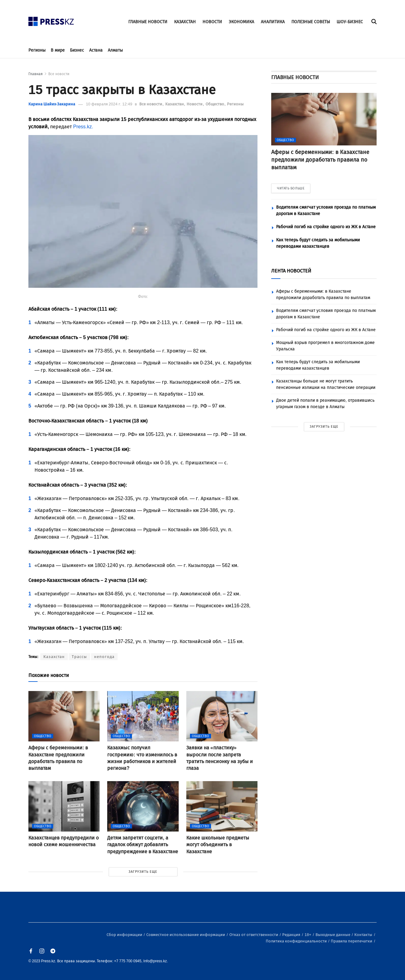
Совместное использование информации (186, 935)
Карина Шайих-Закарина (52, 104)
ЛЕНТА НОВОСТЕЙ (291, 271)
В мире (58, 50)
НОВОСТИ (212, 22)
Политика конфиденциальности (297, 941)
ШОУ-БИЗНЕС (350, 22)
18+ (308, 935)
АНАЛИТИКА (273, 22)
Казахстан (175, 104)
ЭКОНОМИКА (241, 22)
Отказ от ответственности (254, 935)
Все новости (59, 74)
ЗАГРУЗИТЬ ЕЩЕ (143, 872)
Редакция (292, 935)
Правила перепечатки (352, 941)
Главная (36, 74)
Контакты (364, 935)
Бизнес (77, 50)
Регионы (37, 50)
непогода (104, 657)
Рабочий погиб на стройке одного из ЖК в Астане (326, 227)
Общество (215, 104)
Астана (96, 50)
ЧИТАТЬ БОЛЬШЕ (291, 188)
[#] (51, 20)
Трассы (79, 657)
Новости (195, 104)
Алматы (115, 50)
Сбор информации (125, 935)
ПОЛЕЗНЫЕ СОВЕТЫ (311, 22)
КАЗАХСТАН (185, 22)
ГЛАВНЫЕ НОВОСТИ (148, 22)
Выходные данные (333, 935)
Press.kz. (83, 127)
